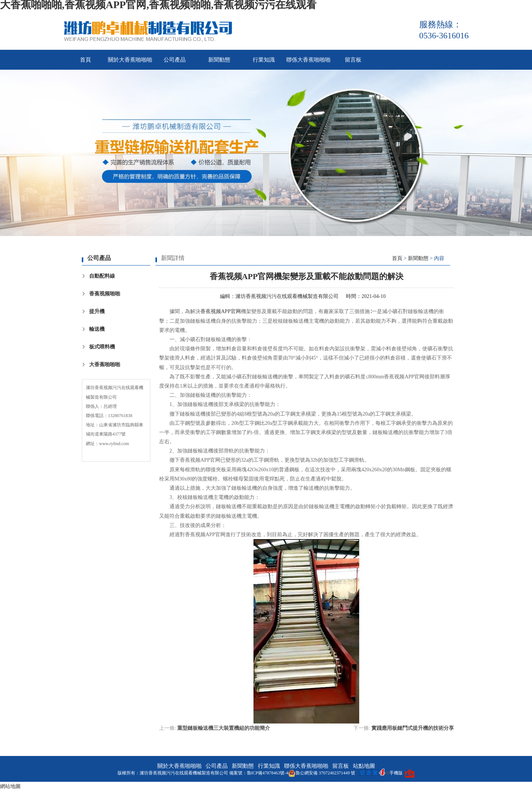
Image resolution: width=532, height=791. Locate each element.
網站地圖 (10, 786)
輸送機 (97, 329)
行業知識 (264, 60)
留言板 (353, 60)
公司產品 (175, 60)
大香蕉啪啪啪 (105, 365)
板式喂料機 (102, 347)
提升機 (97, 311)
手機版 (396, 773)
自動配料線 (102, 276)
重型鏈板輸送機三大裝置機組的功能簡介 (224, 728)
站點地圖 (364, 766)
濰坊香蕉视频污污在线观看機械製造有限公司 (287, 296)
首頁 (85, 60)
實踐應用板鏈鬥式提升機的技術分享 (413, 728)
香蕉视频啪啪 (105, 294)
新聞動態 (219, 60)
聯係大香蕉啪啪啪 (308, 60)
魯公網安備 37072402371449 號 (322, 773)
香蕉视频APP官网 (221, 311)
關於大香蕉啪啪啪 (130, 60)
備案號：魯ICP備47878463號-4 (259, 773)
